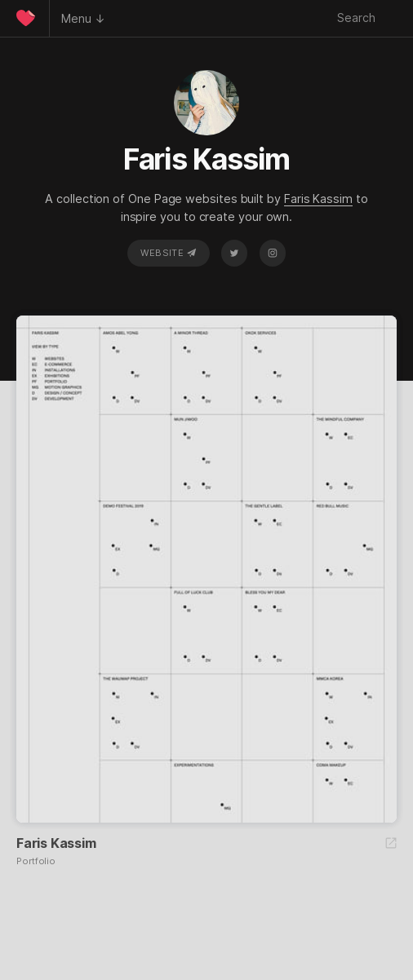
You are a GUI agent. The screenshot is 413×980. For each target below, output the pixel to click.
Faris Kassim (318, 199)
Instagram (273, 253)
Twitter (234, 253)
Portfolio (36, 861)
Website (168, 253)
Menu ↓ (83, 18)
